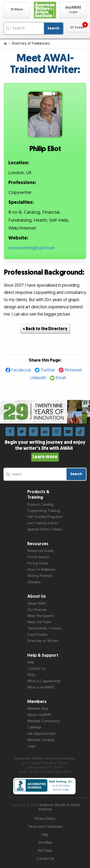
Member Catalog (41, 740)
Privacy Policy (45, 819)
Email (61, 378)
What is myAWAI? (41, 687)
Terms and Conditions (45, 827)
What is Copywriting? (44, 681)
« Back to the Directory (45, 329)
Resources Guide (40, 551)
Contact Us (36, 669)
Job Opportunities (41, 734)
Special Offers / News (45, 529)
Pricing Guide (38, 563)
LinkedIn (38, 378)
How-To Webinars (41, 570)
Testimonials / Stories (44, 628)
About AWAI (37, 604)
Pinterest (73, 370)
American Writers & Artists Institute (60, 807)
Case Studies (37, 635)
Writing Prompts (40, 576)
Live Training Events (43, 523)
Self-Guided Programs (45, 517)
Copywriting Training (44, 511)
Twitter (48, 370)
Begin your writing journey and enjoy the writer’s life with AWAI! (45, 450)
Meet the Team (39, 622)
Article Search (38, 557)
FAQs (31, 675)
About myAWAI (39, 715)
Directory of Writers (43, 641)
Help (31, 662)
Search (53, 28)
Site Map (45, 843)
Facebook (21, 370)
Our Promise (37, 610)
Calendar (34, 727)
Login (32, 746)
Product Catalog (40, 505)
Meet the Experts (41, 616)
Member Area (38, 709)
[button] (17, 10)
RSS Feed (45, 851)
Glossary (34, 582)
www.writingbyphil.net (32, 248)
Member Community (44, 721)
